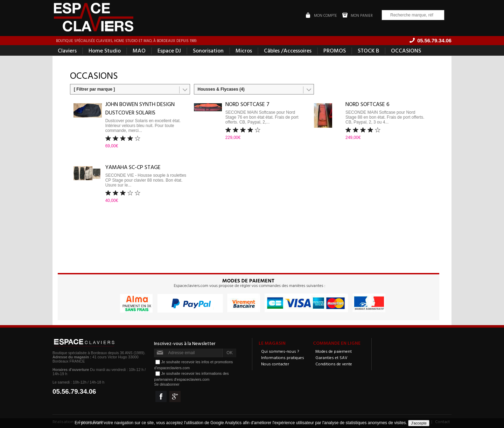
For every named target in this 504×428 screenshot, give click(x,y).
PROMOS (335, 50)
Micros (244, 50)
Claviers (67, 50)
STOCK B (368, 50)
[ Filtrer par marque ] (94, 89)
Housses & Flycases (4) (221, 89)
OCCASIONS (406, 50)
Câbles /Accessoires (288, 50)
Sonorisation (208, 50)
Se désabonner (167, 384)
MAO (139, 50)
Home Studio (105, 50)
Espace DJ (169, 50)
